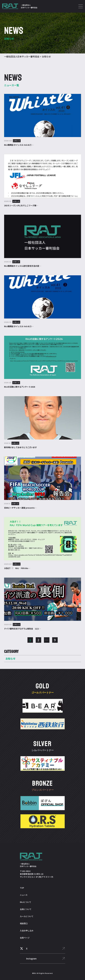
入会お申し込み (27, 931)
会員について (26, 909)
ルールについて (27, 916)
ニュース (24, 895)
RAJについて (26, 902)
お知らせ (11, 658)
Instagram (31, 958)
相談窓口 (24, 923)
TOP (22, 888)
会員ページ (25, 938)
